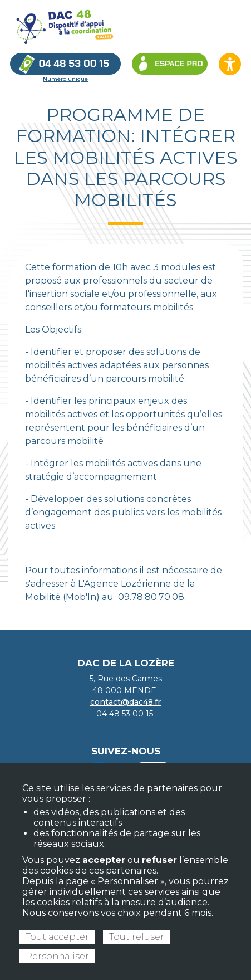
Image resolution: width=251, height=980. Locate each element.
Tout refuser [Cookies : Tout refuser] (137, 937)
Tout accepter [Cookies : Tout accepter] (57, 937)
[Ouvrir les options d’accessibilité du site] (230, 64)
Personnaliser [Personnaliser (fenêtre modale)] (57, 956)
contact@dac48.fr (125, 702)
